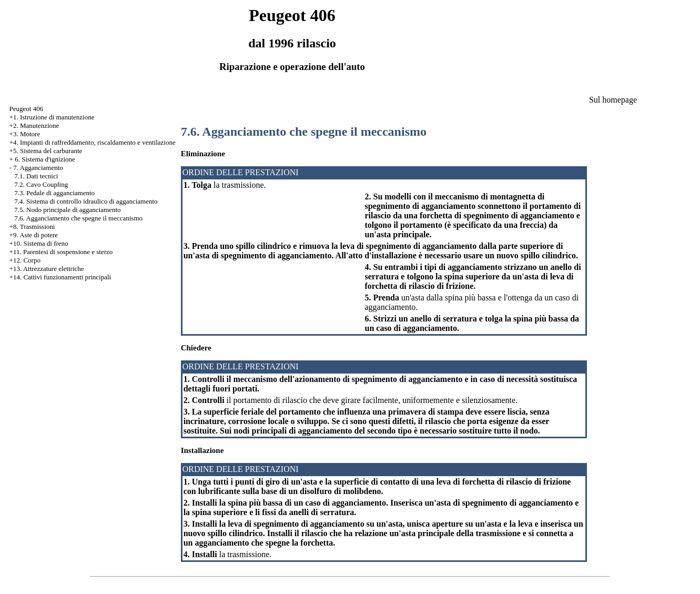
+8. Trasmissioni (32, 226)
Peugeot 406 (27, 109)
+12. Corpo (25, 260)
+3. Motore (25, 134)
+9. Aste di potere (34, 235)
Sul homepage (613, 100)
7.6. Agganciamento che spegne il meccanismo (78, 218)
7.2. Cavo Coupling (41, 184)
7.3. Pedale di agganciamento (54, 193)
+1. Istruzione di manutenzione (52, 117)
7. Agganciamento (38, 168)
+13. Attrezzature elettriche (47, 269)
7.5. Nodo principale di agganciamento (67, 210)
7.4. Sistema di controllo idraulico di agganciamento (86, 201)
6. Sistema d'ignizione (45, 159)
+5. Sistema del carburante (46, 151)
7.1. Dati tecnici (36, 176)
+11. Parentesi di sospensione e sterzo (61, 252)
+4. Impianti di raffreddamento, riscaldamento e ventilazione (93, 142)
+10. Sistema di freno (39, 243)
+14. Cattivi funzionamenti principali (60, 277)
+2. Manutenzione (34, 125)
